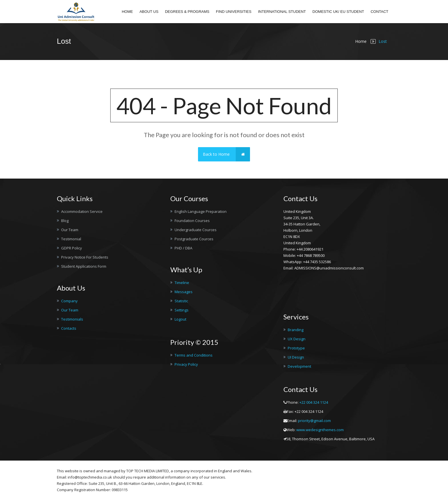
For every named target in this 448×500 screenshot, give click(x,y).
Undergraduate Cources (196, 230)
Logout (180, 319)
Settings (182, 310)
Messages (184, 292)
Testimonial (71, 239)
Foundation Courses (192, 221)
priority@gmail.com (314, 421)
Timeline (182, 283)
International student (282, 12)
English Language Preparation (201, 211)
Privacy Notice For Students (85, 257)
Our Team (70, 230)
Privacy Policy (186, 364)
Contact (379, 12)
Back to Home (226, 154)
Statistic (181, 301)
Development (299, 366)
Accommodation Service (82, 211)
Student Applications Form (84, 266)
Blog (65, 221)
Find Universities (234, 12)
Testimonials (72, 319)
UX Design (297, 339)
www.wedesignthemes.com (320, 430)
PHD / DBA (183, 248)
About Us (149, 12)
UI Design (296, 357)
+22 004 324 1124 (314, 402)
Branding (296, 330)
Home (127, 12)
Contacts (69, 328)
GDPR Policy (72, 248)
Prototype (296, 348)
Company (69, 301)
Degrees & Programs (187, 12)
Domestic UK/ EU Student (338, 12)
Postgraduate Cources (194, 239)
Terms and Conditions (194, 355)
